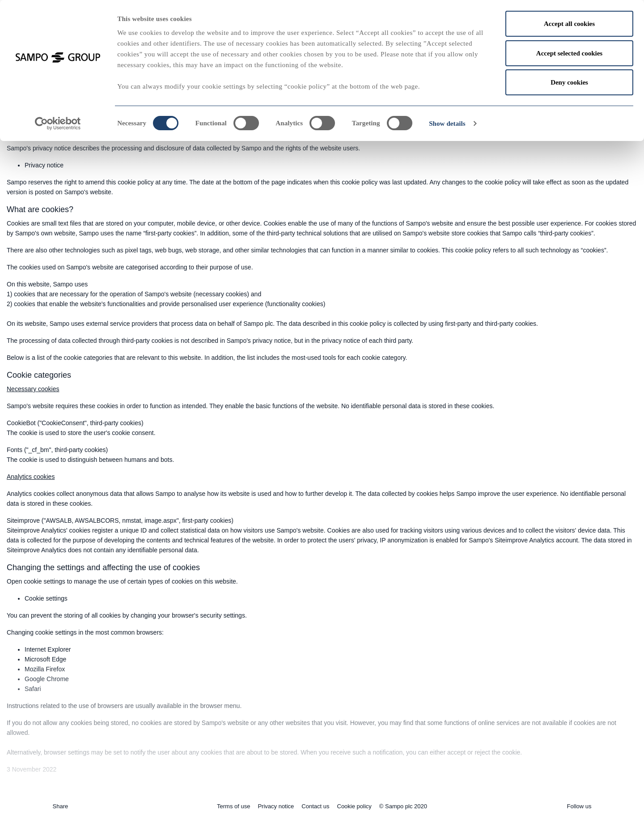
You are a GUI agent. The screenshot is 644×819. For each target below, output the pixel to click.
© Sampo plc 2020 (403, 806)
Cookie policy (354, 806)
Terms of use (233, 806)
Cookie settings (46, 598)
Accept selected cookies (569, 53)
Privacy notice (44, 165)
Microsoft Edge (45, 659)
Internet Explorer (48, 649)
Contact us (315, 806)
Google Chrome (47, 679)
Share (61, 806)
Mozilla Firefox (45, 669)
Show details (447, 124)
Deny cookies (569, 82)
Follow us (579, 806)
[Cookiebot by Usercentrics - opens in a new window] (58, 124)
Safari (33, 689)
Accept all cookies (569, 24)
